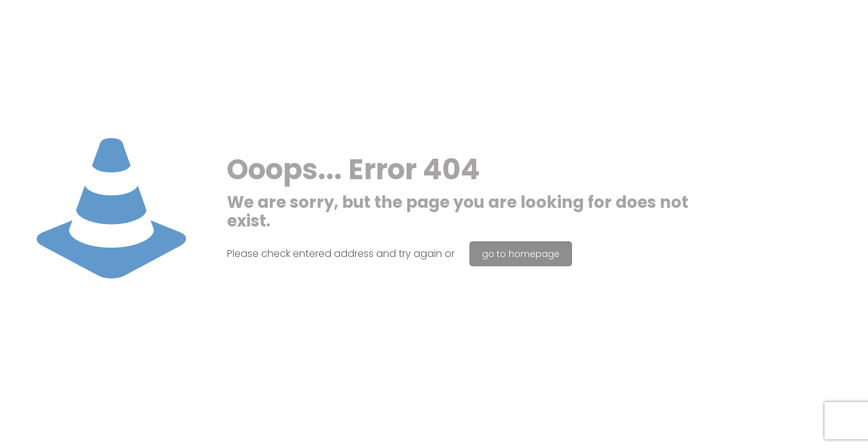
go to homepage (521, 254)
